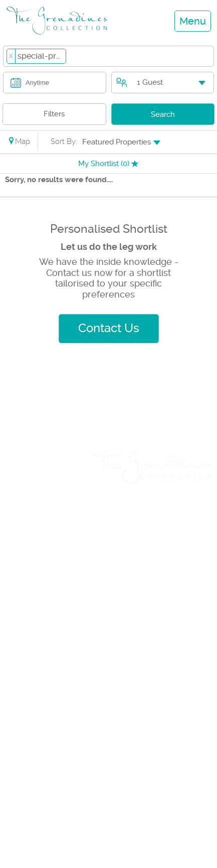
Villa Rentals (36, 482)
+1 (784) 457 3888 (150, 763)
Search (163, 114)
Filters (54, 114)
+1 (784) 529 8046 (66, 823)
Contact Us (109, 328)
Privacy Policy (178, 533)
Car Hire (26, 599)
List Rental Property (52, 617)
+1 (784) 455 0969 (151, 823)
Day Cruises (35, 517)
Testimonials (181, 550)
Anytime (37, 83)
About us (189, 499)
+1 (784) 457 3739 (67, 763)
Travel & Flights (42, 582)
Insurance (31, 652)
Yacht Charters (41, 564)
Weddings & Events (36, 540)
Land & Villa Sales (48, 499)
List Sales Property (50, 634)
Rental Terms (180, 516)
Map (19, 141)
